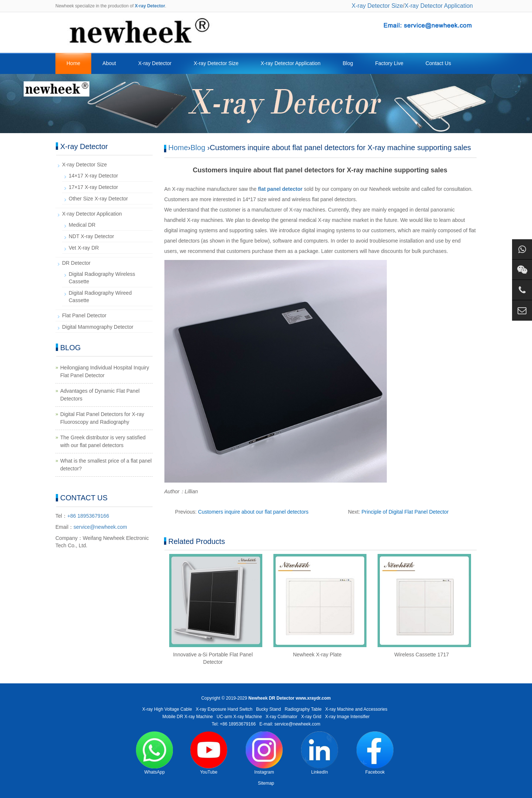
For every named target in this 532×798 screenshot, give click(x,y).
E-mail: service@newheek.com (290, 724)
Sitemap (266, 783)
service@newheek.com (100, 527)
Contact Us (438, 63)
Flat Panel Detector (84, 315)
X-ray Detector (155, 63)
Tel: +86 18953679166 (234, 724)
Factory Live (389, 63)
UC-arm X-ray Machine (239, 717)
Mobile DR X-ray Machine (188, 717)
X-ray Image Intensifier (347, 717)
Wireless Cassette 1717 (422, 655)
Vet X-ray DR (84, 248)
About (109, 63)
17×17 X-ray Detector (93, 187)
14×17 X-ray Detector (93, 176)
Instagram (264, 753)
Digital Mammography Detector (98, 327)
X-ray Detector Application (439, 6)
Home (73, 63)
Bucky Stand (268, 709)
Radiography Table (303, 709)
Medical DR (82, 225)
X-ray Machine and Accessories (356, 709)
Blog (348, 63)
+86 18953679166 (88, 516)
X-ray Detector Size (377, 6)
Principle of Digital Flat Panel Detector (405, 512)
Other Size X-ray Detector (98, 199)
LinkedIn (320, 753)
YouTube (209, 753)
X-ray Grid (311, 717)
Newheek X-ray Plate (317, 655)
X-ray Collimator (282, 717)
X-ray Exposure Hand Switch (224, 709)
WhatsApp (154, 753)
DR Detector (76, 263)
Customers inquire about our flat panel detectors (253, 512)
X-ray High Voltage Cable (167, 709)
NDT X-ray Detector (91, 236)
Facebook (375, 753)
